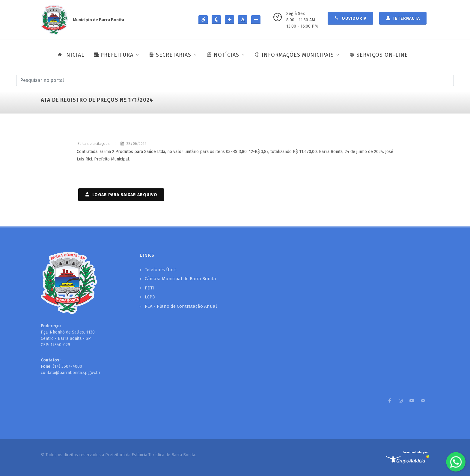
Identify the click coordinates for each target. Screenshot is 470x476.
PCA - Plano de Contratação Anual (181, 306)
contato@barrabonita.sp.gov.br (71, 373)
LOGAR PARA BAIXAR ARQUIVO (121, 194)
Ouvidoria (350, 18)
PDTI (149, 288)
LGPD (150, 297)
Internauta (403, 18)
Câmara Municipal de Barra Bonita (180, 279)
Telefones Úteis (161, 270)
